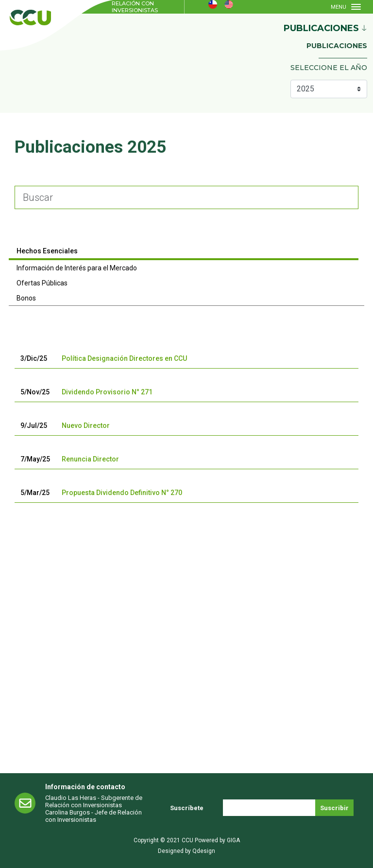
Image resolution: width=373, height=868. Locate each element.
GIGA (233, 840)
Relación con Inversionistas (135, 7)
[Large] (186, 197)
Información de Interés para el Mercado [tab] (77, 268)
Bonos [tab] (26, 298)
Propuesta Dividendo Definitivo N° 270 (122, 493)
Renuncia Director (90, 459)
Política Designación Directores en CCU (124, 358)
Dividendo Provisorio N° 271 (107, 392)
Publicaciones (337, 46)
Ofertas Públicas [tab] (42, 283)
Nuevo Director (86, 425)
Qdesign (204, 851)
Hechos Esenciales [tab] (47, 251)
